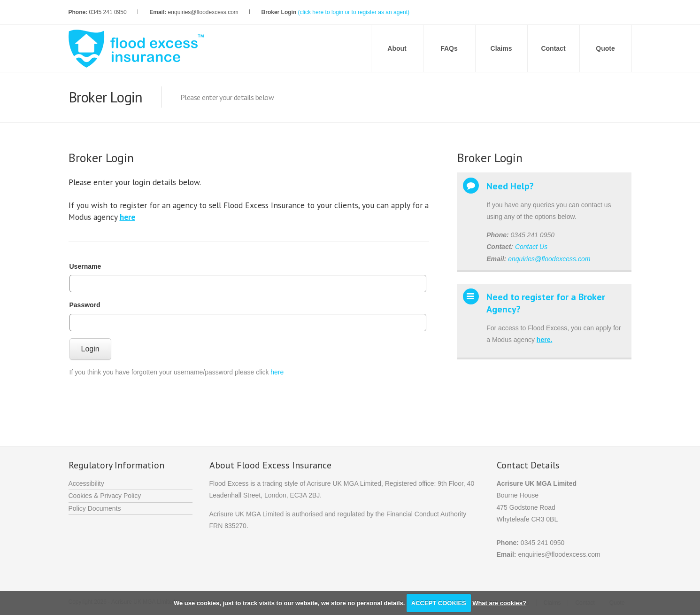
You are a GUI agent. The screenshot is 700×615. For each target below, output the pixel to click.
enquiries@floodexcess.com (549, 259)
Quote (605, 48)
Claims (501, 48)
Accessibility (86, 483)
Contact (553, 48)
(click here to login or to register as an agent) (354, 12)
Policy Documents (95, 508)
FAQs (449, 48)
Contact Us (531, 247)
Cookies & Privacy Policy (105, 496)
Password (85, 305)
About (397, 48)
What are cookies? (499, 603)
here (277, 372)
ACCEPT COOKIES (439, 603)
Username (85, 266)
